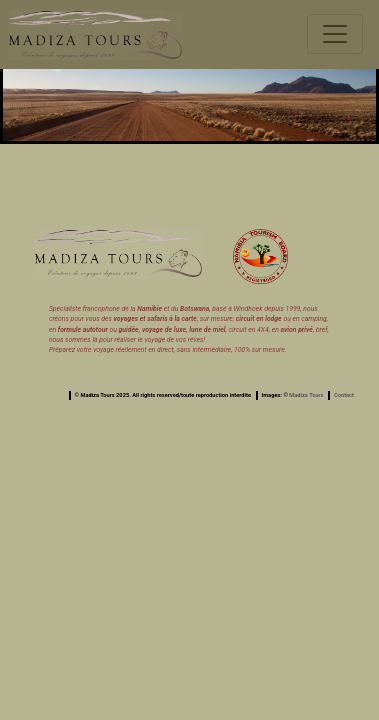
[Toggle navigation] (335, 34)
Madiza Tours (306, 395)
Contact (344, 395)
